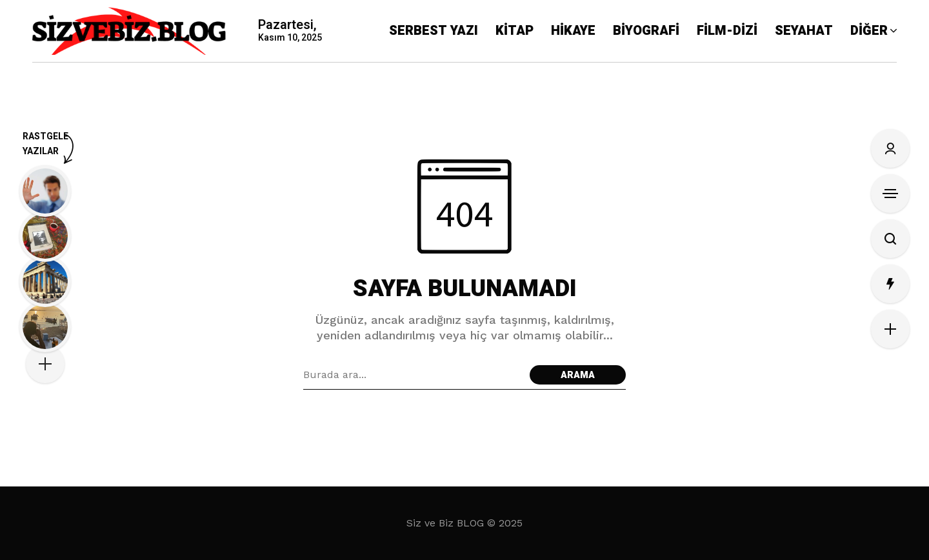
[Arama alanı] (413, 375)
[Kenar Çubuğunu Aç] (890, 194)
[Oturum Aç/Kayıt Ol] (890, 148)
